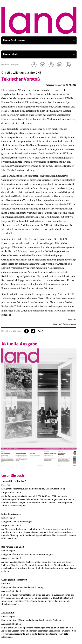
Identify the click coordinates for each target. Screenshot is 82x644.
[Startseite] (39, 33)
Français (15, 65)
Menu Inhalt (39, 54)
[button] (40, 331)
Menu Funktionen (39, 40)
